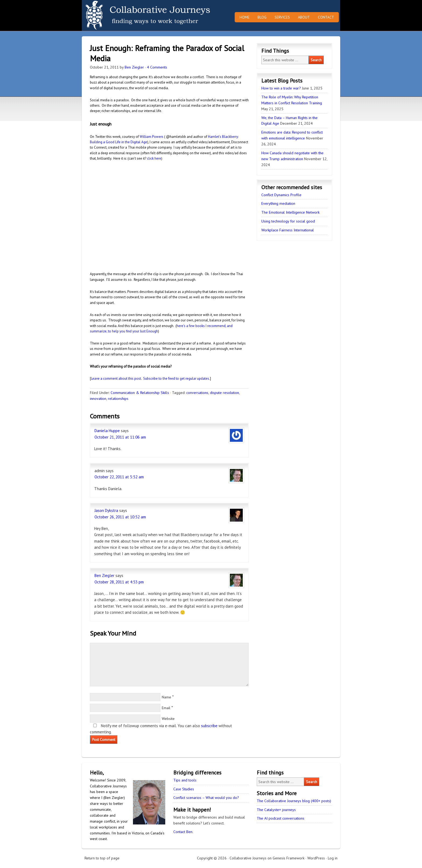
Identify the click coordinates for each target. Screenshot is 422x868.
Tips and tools (185, 780)
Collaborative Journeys (129, 15)
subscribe (209, 726)
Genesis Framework (289, 858)
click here (154, 158)
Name (166, 697)
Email (166, 708)
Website (168, 719)
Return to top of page (102, 858)
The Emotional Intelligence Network (290, 212)
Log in (333, 858)
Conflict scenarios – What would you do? (206, 798)
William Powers (152, 137)
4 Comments (157, 67)
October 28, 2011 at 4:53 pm (119, 582)
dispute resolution (224, 393)
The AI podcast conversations (281, 818)
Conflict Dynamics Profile (281, 195)
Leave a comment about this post (116, 379)
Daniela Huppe (107, 431)
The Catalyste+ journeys (276, 810)
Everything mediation (278, 203)
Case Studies (184, 789)
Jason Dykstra (106, 510)
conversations (197, 393)
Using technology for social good (288, 221)
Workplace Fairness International (288, 230)
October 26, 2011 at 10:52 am (120, 517)
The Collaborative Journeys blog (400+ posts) (294, 801)
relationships (118, 399)
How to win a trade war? (281, 88)
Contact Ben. (183, 832)
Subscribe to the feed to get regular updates (176, 379)
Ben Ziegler (134, 67)
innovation (98, 399)
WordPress (316, 858)
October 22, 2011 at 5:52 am (119, 477)
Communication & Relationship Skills (140, 393)
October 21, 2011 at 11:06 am (120, 437)
